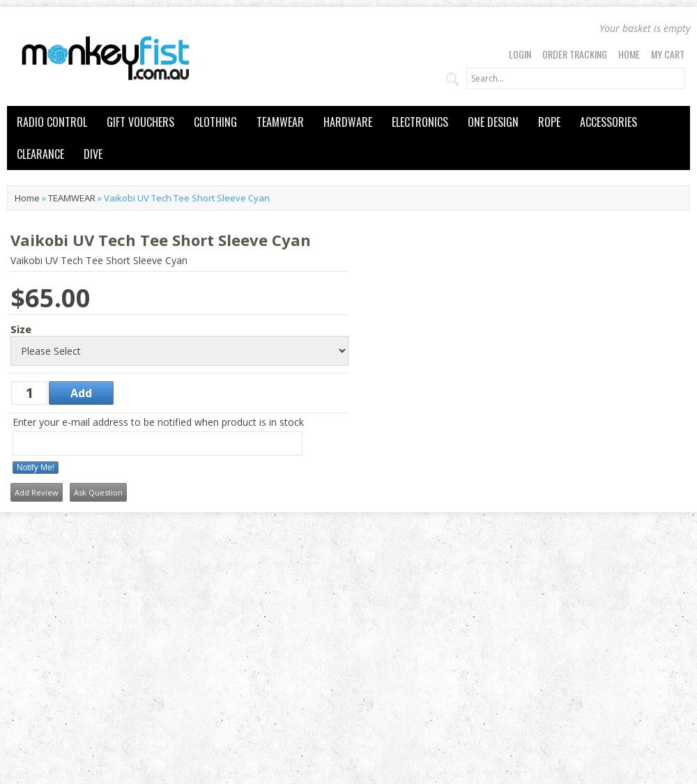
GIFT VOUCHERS (140, 122)
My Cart (668, 54)
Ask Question (98, 492)
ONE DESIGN (493, 122)
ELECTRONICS (420, 122)
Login (520, 54)
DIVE (93, 154)
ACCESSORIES (608, 122)
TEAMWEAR (280, 122)
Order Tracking (575, 54)
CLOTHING (215, 122)
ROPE (549, 122)
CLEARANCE (40, 154)
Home (629, 54)
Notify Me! (36, 468)
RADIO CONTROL (52, 122)
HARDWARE (348, 122)
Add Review (37, 492)
